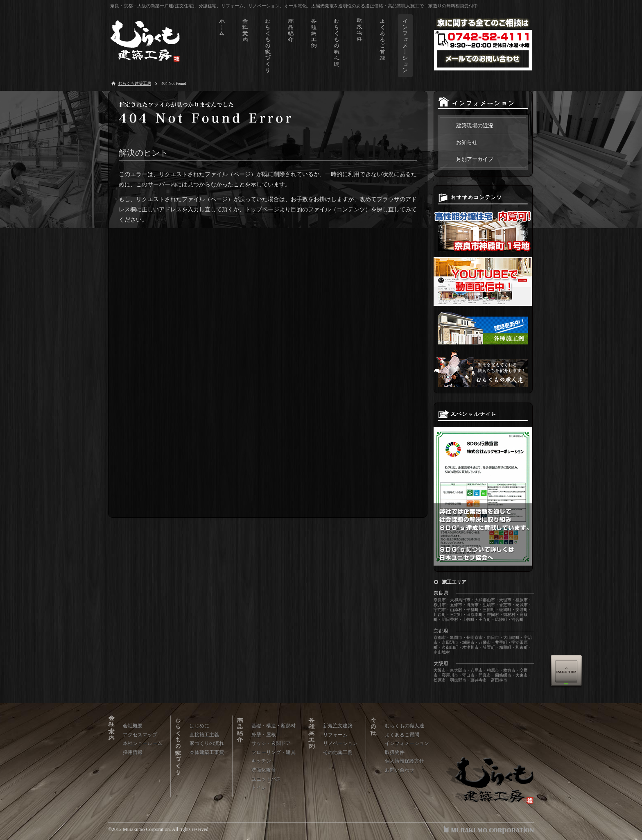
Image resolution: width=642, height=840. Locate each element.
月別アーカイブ (475, 159)
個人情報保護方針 (405, 761)
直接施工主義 (204, 735)
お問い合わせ (400, 770)
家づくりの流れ (207, 743)
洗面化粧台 (264, 770)
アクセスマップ (140, 735)
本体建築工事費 (207, 752)
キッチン (261, 761)
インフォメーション (407, 743)
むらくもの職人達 (405, 726)
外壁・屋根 (264, 735)
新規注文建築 (338, 726)
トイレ (259, 788)
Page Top (566, 671)
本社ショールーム (142, 743)
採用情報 (133, 752)
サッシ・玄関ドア (271, 743)
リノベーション (340, 743)
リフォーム (335, 735)
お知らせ (467, 142)
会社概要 (133, 726)
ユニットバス (266, 779)
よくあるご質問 (402, 735)
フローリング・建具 (274, 752)
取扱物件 (395, 752)
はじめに (199, 726)
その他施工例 (338, 752)
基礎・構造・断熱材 (274, 726)
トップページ (262, 209)
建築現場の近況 (475, 126)
